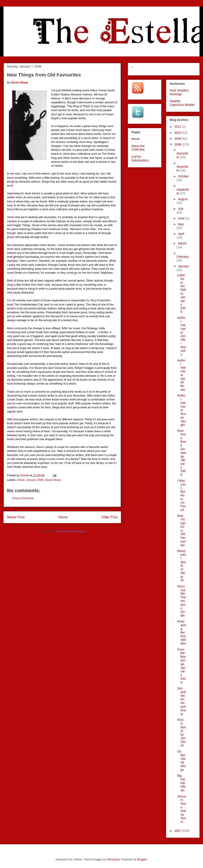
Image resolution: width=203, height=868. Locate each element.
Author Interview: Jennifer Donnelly (182, 336)
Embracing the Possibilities (182, 632)
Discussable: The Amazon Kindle (181, 601)
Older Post (109, 517)
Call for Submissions (140, 159)
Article (21, 480)
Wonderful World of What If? (182, 566)
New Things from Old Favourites (181, 530)
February (183, 257)
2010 (178, 133)
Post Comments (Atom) (71, 531)
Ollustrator (113, 859)
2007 (178, 831)
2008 (178, 144)
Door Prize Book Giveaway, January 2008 (182, 453)
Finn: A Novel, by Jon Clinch (182, 733)
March (182, 243)
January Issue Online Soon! (182, 809)
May (181, 224)
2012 (178, 127)
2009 (178, 139)
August (183, 199)
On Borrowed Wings (181, 761)
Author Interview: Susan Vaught (181, 410)
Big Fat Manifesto (181, 783)
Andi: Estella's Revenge (179, 92)
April (181, 234)
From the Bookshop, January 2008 (182, 666)
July (181, 209)
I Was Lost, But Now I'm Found (181, 495)
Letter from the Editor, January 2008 (181, 293)
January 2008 (35, 480)
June (182, 218)
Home (63, 517)
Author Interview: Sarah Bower (181, 375)
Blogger (142, 859)
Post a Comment (23, 498)
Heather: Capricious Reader (182, 103)
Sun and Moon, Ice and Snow (182, 701)
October (183, 176)
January (183, 266)
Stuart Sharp (53, 480)
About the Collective (138, 148)
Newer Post (16, 517)
